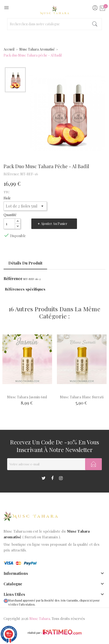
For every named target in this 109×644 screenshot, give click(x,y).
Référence (13, 279)
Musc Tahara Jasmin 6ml (27, 397)
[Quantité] (9, 224)
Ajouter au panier (54, 224)
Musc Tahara (40, 618)
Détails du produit (25, 263)
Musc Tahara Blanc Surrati (82, 397)
